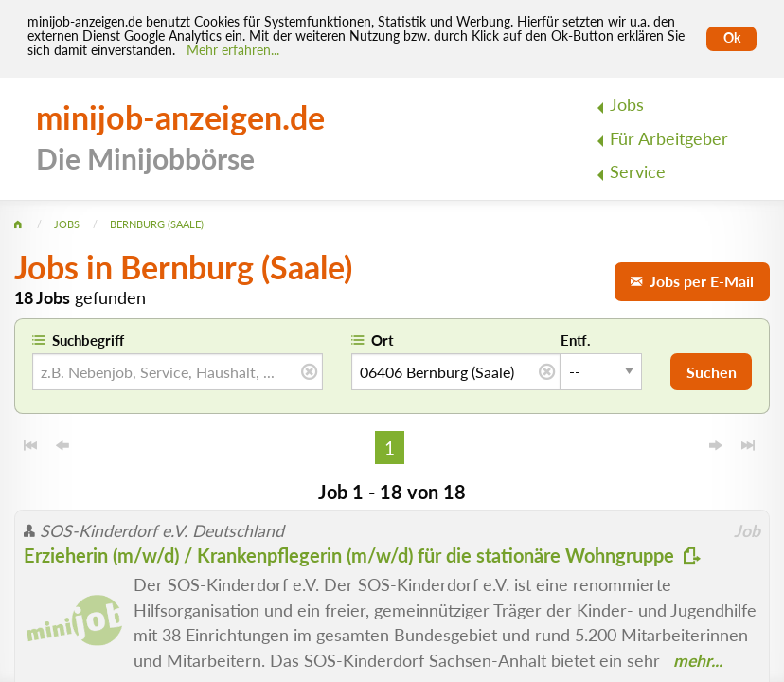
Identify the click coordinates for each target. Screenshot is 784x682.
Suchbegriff (88, 340)
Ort (383, 340)
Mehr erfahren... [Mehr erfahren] (233, 50)
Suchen (712, 372)
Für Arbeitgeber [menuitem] (669, 139)
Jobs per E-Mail (692, 281)
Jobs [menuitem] (627, 105)
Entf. (576, 340)
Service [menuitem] (638, 172)
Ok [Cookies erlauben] (732, 38)
